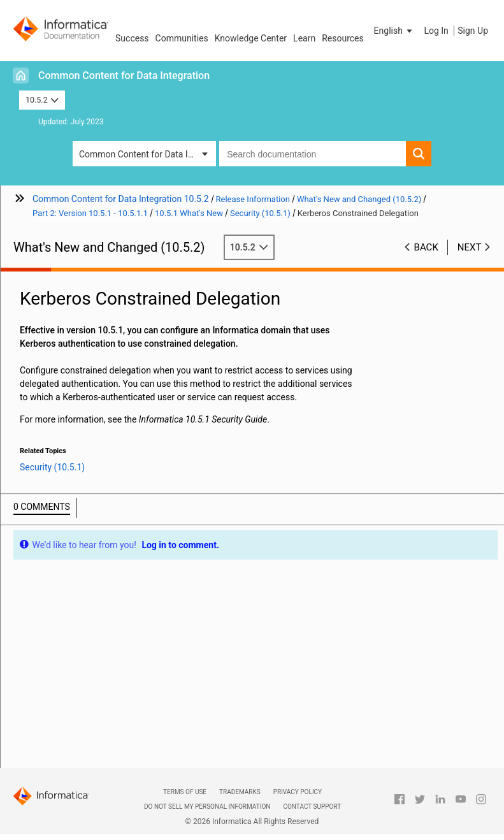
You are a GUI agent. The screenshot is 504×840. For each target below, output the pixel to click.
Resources (343, 38)
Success (132, 38)
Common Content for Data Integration (124, 76)
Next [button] (470, 247)
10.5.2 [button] (42, 100)
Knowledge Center (251, 38)
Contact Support (312, 807)
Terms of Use (185, 792)
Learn (304, 38)
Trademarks (240, 792)
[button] (394, 31)
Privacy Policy (298, 792)
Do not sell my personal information (207, 807)
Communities (182, 38)
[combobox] (313, 154)
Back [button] (426, 247)
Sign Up (473, 31)
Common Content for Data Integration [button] (148, 154)
